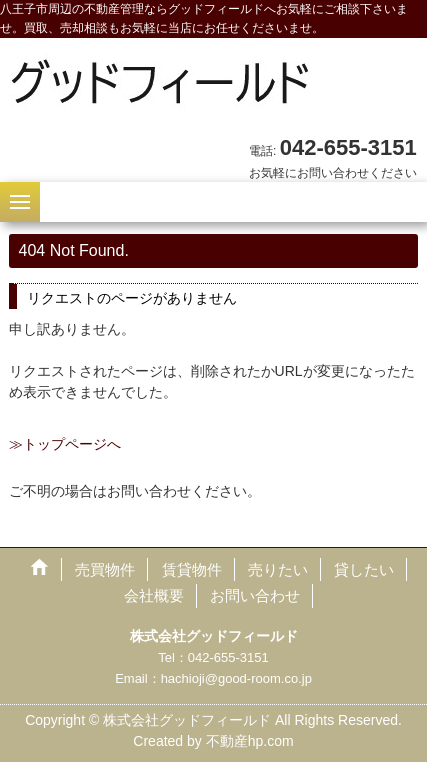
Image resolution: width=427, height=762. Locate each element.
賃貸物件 (192, 569)
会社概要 (154, 595)
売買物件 (105, 569)
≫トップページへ (65, 444)
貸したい (364, 569)
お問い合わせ (255, 595)
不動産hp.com (250, 741)
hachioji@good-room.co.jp (236, 678)
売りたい (278, 569)
